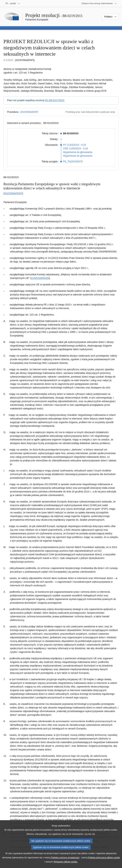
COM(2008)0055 (40, 278)
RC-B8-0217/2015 (55, 100)
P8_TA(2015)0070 (73, 161)
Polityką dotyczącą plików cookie (104, 863)
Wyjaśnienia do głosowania (78, 152)
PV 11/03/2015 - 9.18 (74, 145)
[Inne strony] (99, 3)
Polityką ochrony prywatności (65, 863)
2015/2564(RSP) (29, 112)
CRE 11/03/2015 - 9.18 (75, 148)
